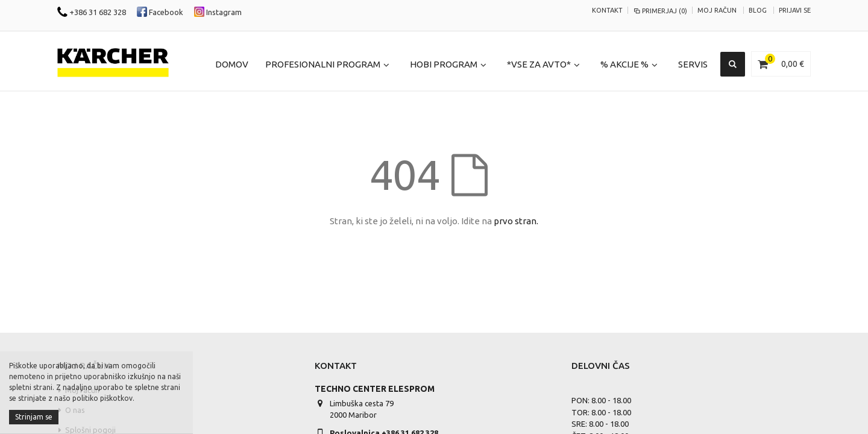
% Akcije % (624, 64)
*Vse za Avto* (539, 64)
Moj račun (717, 10)
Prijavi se (795, 10)
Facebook (160, 12)
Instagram (218, 12)
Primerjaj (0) (660, 11)
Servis (693, 64)
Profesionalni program (323, 64)
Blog (758, 10)
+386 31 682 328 (92, 12)
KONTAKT (607, 10)
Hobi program (444, 64)
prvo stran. (516, 221)
